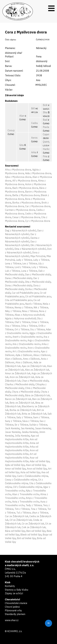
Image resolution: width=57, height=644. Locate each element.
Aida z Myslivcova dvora (38, 173)
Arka (34, 152)
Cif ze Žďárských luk (21, 520)
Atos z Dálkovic (24, 362)
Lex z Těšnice (30, 263)
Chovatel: (10, 85)
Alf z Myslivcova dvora (25, 181)
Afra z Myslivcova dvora (18, 170)
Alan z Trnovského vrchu (26, 494)
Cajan (46, 134)
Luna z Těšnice (29, 271)
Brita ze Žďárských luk (34, 414)
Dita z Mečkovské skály (38, 282)
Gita (22, 145)
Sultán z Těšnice (38, 425)
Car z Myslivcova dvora (38, 206)
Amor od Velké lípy (15, 469)
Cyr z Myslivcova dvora (38, 221)
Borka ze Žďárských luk (23, 410)
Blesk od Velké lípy (31, 535)
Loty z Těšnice (39, 267)
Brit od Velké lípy (26, 538)
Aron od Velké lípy (37, 469)
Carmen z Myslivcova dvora (20, 210)
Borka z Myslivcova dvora (26, 203)
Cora (10, 130)
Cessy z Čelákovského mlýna (21, 480)
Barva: (9, 66)
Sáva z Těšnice (30, 421)
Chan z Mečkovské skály (35, 381)
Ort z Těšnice (22, 329)
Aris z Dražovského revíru (26, 344)
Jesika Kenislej (30, 432)
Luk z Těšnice (12, 271)
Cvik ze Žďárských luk (34, 527)
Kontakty (10, 586)
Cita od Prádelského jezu (19, 300)
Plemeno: (10, 48)
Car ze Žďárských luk (17, 516)
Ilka (45, 112)
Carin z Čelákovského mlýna (33, 476)
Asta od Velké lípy (30, 472)
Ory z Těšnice (37, 329)
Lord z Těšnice (22, 267)
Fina (45, 156)
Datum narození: (14, 71)
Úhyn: (8, 80)
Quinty (46, 142)
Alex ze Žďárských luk (37, 370)
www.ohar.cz (12, 620)
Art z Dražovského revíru (26, 351)
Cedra (34, 123)
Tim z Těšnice (22, 509)
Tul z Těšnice (24, 513)
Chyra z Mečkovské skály (26, 392)
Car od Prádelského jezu (25, 293)
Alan (22, 116)
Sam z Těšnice (41, 417)
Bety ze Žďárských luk (22, 403)
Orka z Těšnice (29, 326)
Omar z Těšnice (40, 322)
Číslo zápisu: (11, 40)
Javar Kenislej (13, 432)
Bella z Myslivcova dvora (26, 195)
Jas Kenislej (27, 428)
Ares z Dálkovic (31, 359)
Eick (45, 105)
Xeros (34, 138)
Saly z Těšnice (24, 417)
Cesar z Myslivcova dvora (26, 217)
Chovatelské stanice (16, 603)
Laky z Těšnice (41, 260)
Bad (45, 120)
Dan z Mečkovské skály (38, 274)
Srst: (8, 61)
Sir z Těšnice (21, 425)
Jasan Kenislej (43, 428)
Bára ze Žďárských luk (37, 395)
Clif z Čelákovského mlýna (28, 487)
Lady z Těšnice (24, 260)
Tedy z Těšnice (34, 505)
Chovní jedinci (12, 607)
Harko (46, 149)
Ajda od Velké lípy (15, 465)
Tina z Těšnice (39, 509)
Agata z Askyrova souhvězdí (20, 318)
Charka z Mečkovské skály (20, 384)
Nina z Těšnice (30, 311)
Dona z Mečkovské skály (19, 285)
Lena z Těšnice (13, 263)
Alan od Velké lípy (36, 465)
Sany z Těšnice (13, 421)
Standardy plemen (15, 614)
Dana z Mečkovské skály (19, 278)
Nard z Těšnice (33, 304)
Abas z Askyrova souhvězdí (30, 315)
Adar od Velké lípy (40, 461)
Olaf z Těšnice (22, 322)
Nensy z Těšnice (24, 307)
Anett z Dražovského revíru (27, 337)
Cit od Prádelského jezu (38, 296)
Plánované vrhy (13, 610)
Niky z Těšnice (13, 311)
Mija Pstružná (38, 256)
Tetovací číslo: (13, 75)
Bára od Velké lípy (15, 531)
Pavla (46, 127)
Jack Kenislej (12, 428)
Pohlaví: (9, 56)
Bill (33, 108)
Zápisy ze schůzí (14, 593)
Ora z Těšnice (12, 326)
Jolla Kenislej (22, 436)
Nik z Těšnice (41, 307)
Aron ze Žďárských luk (22, 377)
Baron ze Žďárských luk (18, 399)
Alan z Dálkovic (13, 359)
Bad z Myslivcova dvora (25, 188)
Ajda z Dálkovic (24, 355)
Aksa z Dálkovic (42, 355)
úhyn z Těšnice (40, 513)
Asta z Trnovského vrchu (26, 502)
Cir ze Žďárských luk (33, 524)
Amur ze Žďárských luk (18, 373)
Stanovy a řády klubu (16, 590)
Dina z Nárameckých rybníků (30, 249)
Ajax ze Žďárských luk (34, 366)
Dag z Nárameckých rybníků (21, 230)
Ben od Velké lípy (36, 531)
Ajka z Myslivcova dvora (18, 177)
